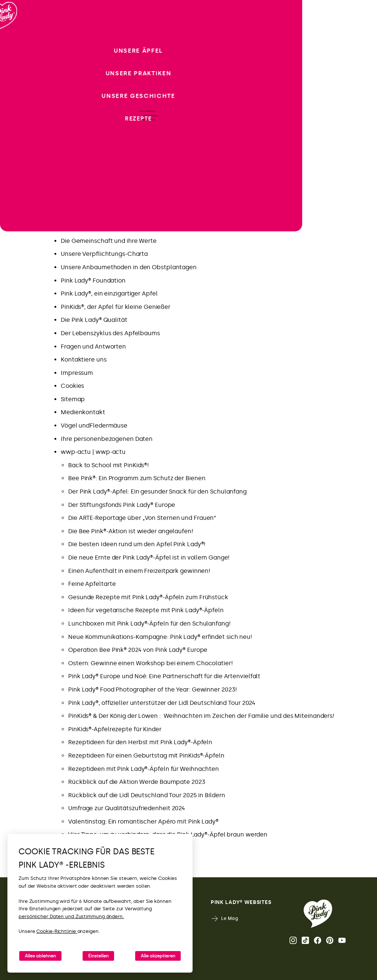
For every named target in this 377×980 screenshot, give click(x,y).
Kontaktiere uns (84, 359)
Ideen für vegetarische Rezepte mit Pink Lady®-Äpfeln (146, 610)
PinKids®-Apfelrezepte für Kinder (115, 729)
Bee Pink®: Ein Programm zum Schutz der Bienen (137, 478)
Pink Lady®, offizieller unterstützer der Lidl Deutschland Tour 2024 (162, 703)
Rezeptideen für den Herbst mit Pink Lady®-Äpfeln (140, 742)
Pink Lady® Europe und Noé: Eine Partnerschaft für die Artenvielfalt (164, 676)
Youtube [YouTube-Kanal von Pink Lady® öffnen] (342, 940)
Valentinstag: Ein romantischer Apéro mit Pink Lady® (143, 821)
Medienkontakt (83, 412)
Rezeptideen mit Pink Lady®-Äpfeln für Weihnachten (144, 769)
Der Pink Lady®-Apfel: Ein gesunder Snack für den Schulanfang (157, 491)
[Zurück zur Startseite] (19, 37)
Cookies (72, 386)
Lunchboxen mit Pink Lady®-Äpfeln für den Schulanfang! (149, 623)
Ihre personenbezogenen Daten (107, 439)
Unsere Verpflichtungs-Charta (104, 254)
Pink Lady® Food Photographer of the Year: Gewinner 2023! (153, 689)
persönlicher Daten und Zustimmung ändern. (71, 916)
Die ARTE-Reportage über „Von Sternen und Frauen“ (142, 518)
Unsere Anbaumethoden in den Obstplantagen (129, 267)
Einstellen (98, 956)
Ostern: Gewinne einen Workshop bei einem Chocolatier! (151, 663)
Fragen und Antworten (93, 347)
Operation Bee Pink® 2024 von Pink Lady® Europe (138, 650)
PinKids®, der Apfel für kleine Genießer (116, 307)
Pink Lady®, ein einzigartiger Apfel (109, 293)
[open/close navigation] (19, 490)
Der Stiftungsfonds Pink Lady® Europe (122, 505)
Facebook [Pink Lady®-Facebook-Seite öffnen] (318, 940)
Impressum (77, 373)
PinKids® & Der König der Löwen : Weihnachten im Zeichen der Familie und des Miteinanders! (201, 716)
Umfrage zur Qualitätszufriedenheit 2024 (127, 808)
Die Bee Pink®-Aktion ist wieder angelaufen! (131, 531)
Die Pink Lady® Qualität (94, 320)
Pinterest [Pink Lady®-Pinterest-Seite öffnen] (330, 940)
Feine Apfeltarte (92, 584)
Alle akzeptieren (158, 956)
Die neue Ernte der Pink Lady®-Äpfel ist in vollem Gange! (149, 557)
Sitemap (73, 399)
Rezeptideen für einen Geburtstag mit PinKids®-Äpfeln (146, 755)
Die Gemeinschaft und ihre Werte (109, 241)
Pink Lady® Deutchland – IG (100, 188)
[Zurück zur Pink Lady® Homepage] (318, 914)
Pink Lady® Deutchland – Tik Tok (107, 201)
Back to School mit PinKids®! (109, 465)
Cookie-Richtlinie (57, 931)
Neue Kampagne (85, 135)
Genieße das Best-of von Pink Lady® (112, 175)
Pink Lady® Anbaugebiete (98, 227)
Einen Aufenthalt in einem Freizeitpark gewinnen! (139, 571)
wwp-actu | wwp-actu (93, 452)
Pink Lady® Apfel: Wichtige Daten (108, 215)
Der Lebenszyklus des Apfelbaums (110, 333)
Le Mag (225, 919)
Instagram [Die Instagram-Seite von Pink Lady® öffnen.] (293, 940)
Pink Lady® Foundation (93, 281)
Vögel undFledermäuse (94, 425)
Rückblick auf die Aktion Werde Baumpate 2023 (137, 782)
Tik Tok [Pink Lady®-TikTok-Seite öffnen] (305, 940)
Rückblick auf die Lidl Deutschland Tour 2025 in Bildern (147, 795)
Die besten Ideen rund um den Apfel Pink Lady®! (137, 544)
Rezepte (73, 149)
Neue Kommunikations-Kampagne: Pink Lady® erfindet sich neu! (160, 637)
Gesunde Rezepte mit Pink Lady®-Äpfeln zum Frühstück (148, 597)
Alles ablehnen (40, 956)
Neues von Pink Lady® (92, 161)
